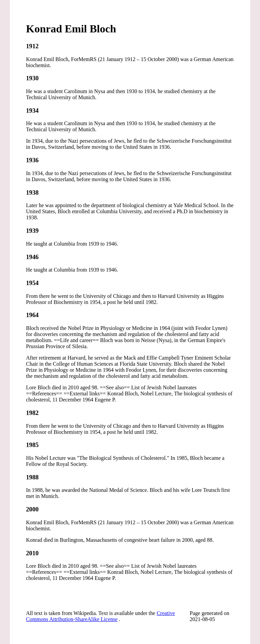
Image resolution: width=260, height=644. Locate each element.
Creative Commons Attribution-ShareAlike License (100, 616)
